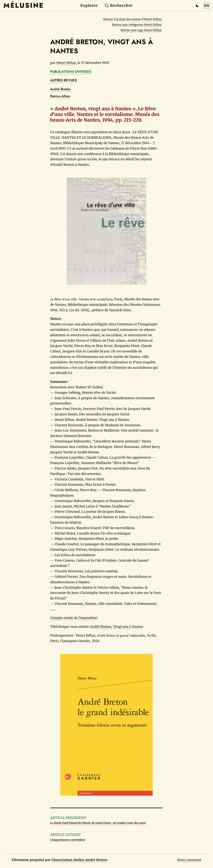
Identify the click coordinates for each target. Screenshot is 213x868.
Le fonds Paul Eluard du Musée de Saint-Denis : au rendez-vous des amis (98, 823)
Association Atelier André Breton (80, 860)
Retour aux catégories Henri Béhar (137, 25)
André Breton (60, 89)
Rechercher (119, 5)
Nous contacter (189, 860)
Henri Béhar (66, 63)
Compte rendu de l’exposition (74, 618)
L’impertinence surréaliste (68, 840)
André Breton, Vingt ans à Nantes (116, 627)
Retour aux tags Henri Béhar (141, 30)
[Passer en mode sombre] (197, 6)
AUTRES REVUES (63, 80)
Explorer (89, 5)
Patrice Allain (60, 96)
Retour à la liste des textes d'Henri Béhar (132, 19)
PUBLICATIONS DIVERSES (71, 72)
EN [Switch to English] (207, 6)
